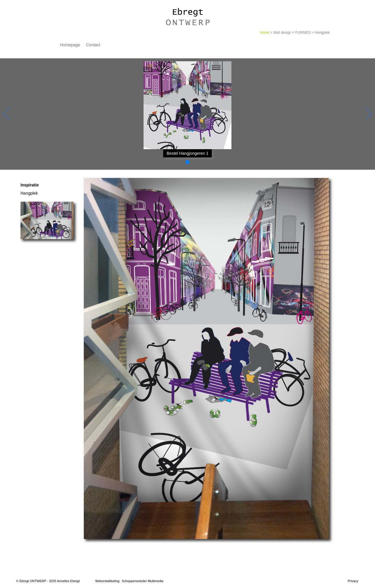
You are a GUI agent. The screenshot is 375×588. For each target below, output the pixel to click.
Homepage (70, 45)
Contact (93, 45)
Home (265, 33)
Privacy (353, 581)
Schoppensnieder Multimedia (143, 581)
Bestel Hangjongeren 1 (187, 153)
